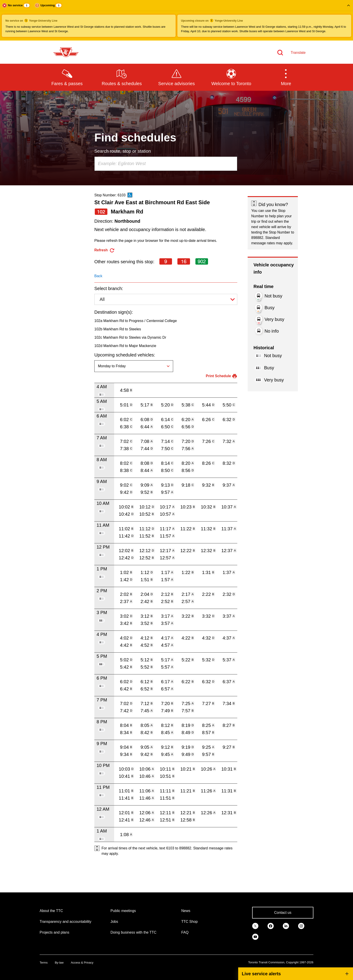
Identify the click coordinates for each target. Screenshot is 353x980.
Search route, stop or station (123, 151)
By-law (59, 963)
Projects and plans (54, 932)
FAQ (185, 932)
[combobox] (166, 164)
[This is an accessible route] (130, 195)
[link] (255, 926)
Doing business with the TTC (134, 932)
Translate (298, 53)
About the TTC (51, 911)
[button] (176, 20)
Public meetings (123, 911)
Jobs (114, 922)
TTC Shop (189, 922)
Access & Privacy (82, 963)
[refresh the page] (105, 250)
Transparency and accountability (66, 922)
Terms (44, 963)
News (186, 911)
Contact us (283, 913)
